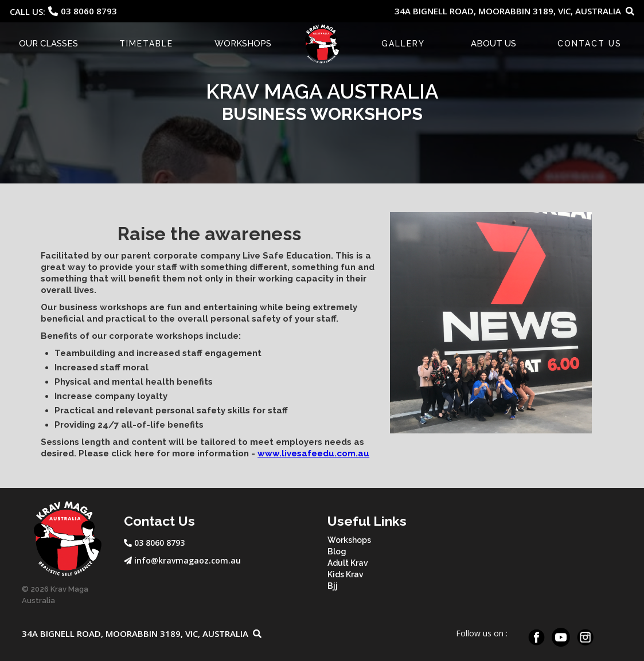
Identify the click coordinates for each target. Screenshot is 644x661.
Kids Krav (346, 574)
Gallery (403, 44)
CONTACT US (590, 44)
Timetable (146, 44)
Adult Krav (348, 563)
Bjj (333, 586)
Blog (337, 552)
